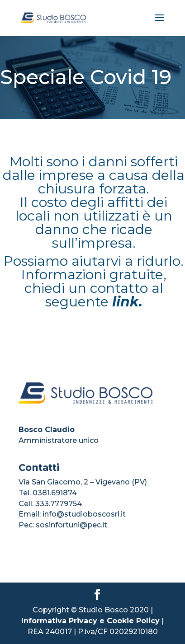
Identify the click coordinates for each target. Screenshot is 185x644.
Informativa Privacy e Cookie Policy (90, 621)
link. (127, 302)
